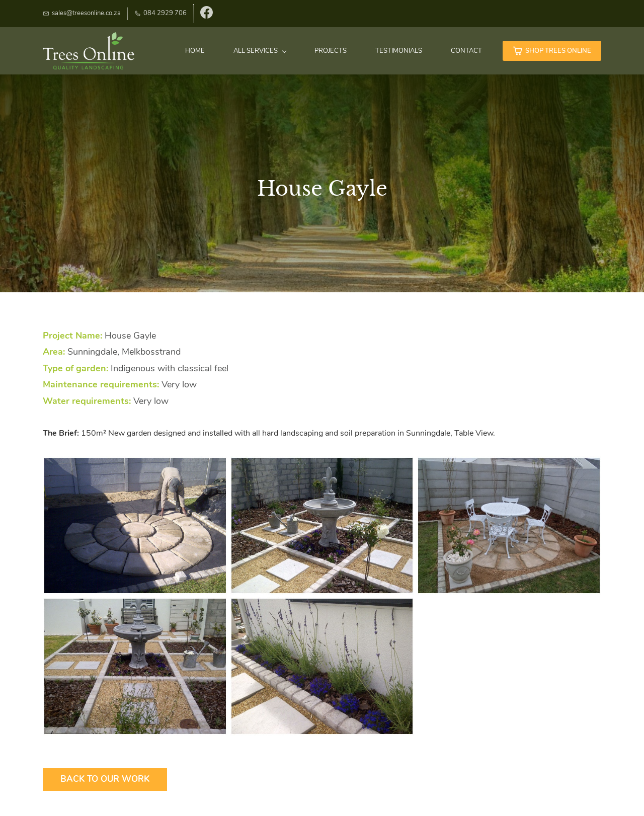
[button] (135, 525)
